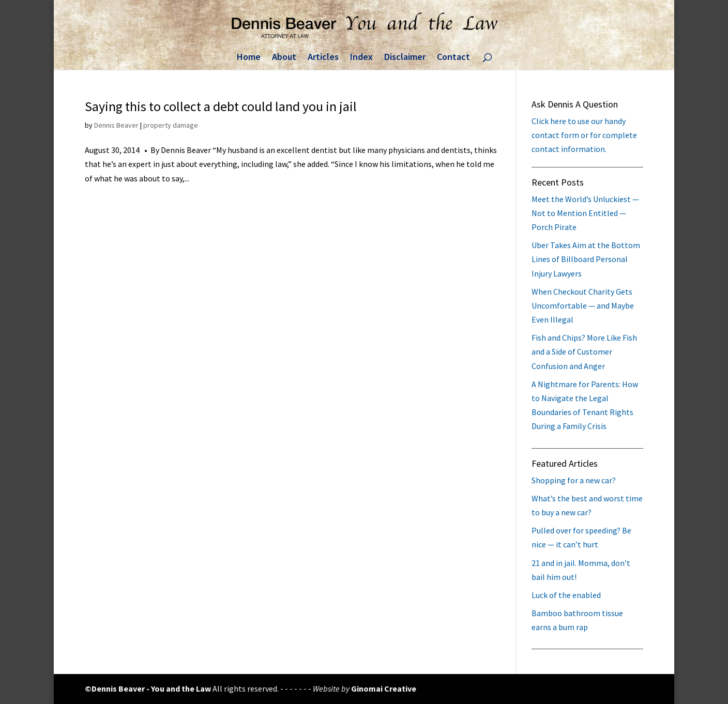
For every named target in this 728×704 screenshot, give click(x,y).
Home (249, 58)
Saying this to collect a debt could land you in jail (221, 106)
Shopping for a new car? (574, 480)
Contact (453, 58)
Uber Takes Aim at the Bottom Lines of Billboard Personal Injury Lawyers (586, 259)
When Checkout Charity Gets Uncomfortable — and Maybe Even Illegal (583, 305)
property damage (171, 125)
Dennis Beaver (116, 125)
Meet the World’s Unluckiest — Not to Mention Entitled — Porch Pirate (585, 213)
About (284, 58)
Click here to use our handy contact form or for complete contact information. (584, 135)
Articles (323, 58)
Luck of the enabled (566, 595)
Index (361, 58)
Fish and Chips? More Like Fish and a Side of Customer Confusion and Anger (584, 351)
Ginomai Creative (384, 688)
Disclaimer (405, 58)
